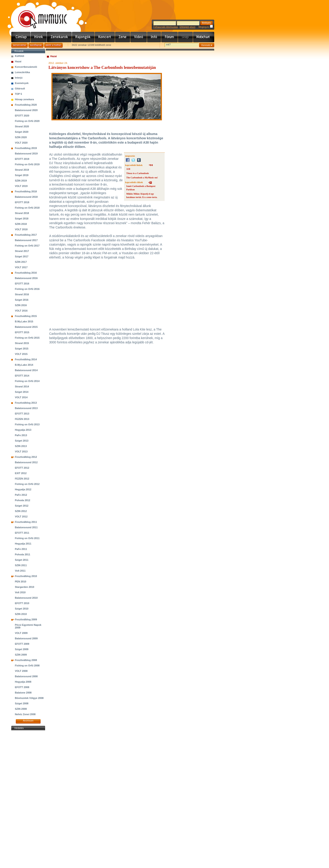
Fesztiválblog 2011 (26, 522)
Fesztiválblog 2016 (26, 273)
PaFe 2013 (21, 435)
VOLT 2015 (21, 354)
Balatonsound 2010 (26, 598)
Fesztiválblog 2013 (26, 403)
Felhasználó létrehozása (166, 27)
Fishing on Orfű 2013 (27, 424)
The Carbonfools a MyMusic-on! (142, 178)
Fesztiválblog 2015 (26, 316)
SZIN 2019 (21, 181)
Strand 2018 (22, 213)
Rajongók (83, 37)
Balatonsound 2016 (26, 278)
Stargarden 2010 (25, 587)
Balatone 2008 (23, 693)
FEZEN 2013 (22, 419)
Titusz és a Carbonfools (138, 173)
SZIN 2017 (21, 262)
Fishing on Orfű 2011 (27, 538)
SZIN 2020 (21, 137)
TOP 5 (18, 94)
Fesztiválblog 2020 (26, 105)
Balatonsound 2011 (26, 527)
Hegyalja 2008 (23, 682)
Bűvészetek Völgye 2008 (29, 698)
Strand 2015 (22, 343)
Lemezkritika (22, 72)
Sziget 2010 (22, 609)
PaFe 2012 (21, 495)
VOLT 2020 (21, 143)
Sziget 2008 (22, 703)
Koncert (105, 37)
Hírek (39, 37)
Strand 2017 (22, 251)
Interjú (19, 78)
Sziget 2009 (22, 649)
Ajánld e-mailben (53, 45)
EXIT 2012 (21, 473)
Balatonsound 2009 (26, 638)
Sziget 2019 (22, 175)
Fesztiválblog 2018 (26, 191)
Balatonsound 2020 (26, 110)
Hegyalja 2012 (23, 489)
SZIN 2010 (21, 614)
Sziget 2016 (22, 300)
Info (154, 37)
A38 (128, 169)
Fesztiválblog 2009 (26, 619)
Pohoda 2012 (23, 500)
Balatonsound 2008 (26, 676)
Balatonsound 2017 (26, 240)
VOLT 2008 (21, 671)
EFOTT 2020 (22, 116)
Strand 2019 (22, 170)
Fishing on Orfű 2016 (27, 289)
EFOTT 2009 (22, 644)
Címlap (21, 37)
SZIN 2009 (21, 655)
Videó (139, 37)
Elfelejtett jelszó (188, 27)
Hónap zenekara (24, 99)
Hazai (18, 61)
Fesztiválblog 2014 (26, 359)
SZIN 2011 (21, 565)
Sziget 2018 (22, 219)
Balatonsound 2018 (26, 197)
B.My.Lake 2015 (24, 321)
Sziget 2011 (22, 560)
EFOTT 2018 (22, 202)
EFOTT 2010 (22, 603)
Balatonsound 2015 (26, 327)
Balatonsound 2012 (26, 462)
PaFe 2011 (21, 549)
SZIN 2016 (21, 305)
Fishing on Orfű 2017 (27, 246)
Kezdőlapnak (36, 45)
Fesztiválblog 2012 (26, 457)
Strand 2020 (22, 126)
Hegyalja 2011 (23, 544)
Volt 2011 (20, 571)
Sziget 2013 (22, 441)
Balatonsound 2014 (26, 370)
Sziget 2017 (22, 256)
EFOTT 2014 (22, 376)
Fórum (170, 37)
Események (22, 83)
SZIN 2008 (21, 709)
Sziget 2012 (22, 506)
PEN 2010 (21, 582)
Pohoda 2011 (23, 554)
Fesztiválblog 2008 (26, 660)
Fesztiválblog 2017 (26, 235)
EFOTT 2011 (22, 533)
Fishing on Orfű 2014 (27, 381)
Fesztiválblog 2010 (26, 576)
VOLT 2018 (21, 229)
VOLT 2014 (21, 397)
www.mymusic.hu (39, 15)
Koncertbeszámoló (26, 67)
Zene (123, 37)
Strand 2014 (22, 386)
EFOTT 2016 (22, 284)
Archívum (28, 721)
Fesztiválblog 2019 (26, 148)
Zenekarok (59, 37)
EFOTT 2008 (22, 687)
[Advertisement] (28, 799)
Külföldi (20, 56)
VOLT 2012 (21, 517)
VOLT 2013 (21, 451)
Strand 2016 (22, 294)
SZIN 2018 (21, 224)
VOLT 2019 (21, 186)
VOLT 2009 (21, 633)
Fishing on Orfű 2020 (27, 121)
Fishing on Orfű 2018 (27, 208)
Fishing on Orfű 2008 (27, 666)
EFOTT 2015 (22, 332)
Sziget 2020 (22, 132)
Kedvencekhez (20, 45)
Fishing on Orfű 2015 (27, 338)
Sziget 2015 (22, 349)
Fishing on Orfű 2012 (27, 484)
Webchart (204, 37)
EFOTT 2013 (22, 414)
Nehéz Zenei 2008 (25, 714)
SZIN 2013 (21, 446)
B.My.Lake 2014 (24, 365)
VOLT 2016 (21, 311)
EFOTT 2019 (22, 159)
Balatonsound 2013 (26, 408)
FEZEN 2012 (22, 479)
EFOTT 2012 (22, 468)
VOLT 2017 (21, 267)
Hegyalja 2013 (23, 430)
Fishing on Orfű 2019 (27, 164)
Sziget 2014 (22, 392)
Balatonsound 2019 (26, 154)
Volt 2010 (20, 592)
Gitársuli (20, 88)
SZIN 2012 (21, 511)
